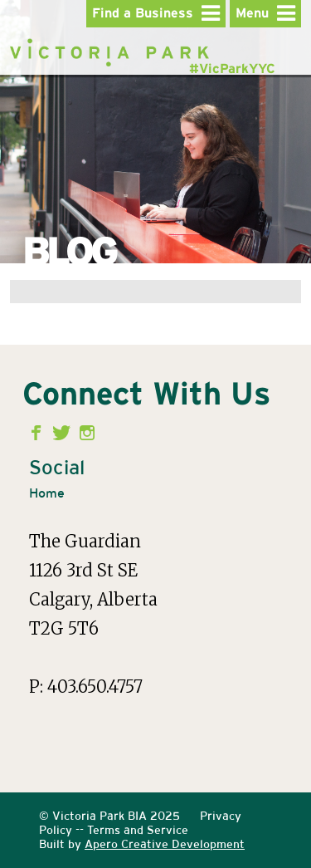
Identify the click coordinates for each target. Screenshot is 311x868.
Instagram (87, 433)
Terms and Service (138, 830)
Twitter (63, 433)
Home (47, 493)
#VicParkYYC (232, 69)
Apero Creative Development (165, 844)
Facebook (39, 433)
